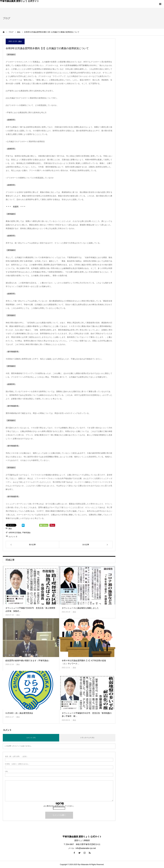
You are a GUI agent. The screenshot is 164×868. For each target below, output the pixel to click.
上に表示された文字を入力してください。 (59, 806)
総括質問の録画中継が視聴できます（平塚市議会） (28, 661)
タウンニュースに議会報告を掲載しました (80, 608)
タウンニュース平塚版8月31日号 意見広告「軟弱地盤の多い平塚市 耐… (87, 715)
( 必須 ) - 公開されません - (17, 764)
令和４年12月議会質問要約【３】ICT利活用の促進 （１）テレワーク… (85, 662)
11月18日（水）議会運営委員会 (19, 713)
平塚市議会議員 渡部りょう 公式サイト (20, 1)
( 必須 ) (16, 756)
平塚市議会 (26, 533)
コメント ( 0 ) (31, 738)
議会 (20, 41)
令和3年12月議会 (15, 533)
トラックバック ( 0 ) (87, 738)
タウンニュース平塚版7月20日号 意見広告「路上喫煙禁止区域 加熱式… (30, 610)
